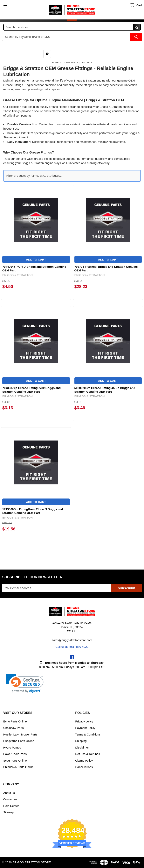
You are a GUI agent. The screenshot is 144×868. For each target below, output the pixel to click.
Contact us (10, 799)
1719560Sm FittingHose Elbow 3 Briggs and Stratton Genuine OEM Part (33, 511)
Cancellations (84, 767)
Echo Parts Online (15, 721)
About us (9, 793)
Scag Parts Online (15, 760)
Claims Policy (84, 760)
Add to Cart (36, 259)
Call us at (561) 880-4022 (72, 647)
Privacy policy (84, 721)
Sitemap (9, 812)
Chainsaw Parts (14, 728)
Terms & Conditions (88, 734)
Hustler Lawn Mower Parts (20, 734)
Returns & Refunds (88, 754)
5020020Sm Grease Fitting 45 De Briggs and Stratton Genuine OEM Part (105, 390)
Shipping (81, 741)
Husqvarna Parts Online (19, 741)
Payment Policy (85, 728)
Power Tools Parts (15, 754)
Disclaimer (82, 747)
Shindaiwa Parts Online (18, 767)
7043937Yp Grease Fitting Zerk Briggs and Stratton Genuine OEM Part (31, 390)
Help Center (11, 806)
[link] (25, 683)
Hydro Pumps (12, 747)
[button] (47, 54)
